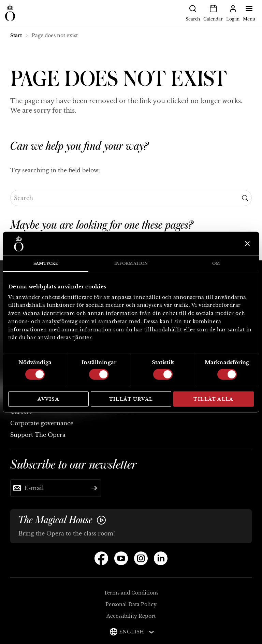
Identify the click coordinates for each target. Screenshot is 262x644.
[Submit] (94, 488)
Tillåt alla (213, 399)
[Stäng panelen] (246, 244)
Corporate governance (42, 423)
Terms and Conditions (131, 593)
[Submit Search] (245, 198)
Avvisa (48, 399)
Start (16, 35)
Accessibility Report (131, 616)
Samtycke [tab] (46, 263)
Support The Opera (38, 435)
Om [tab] (216, 263)
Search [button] (193, 12)
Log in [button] (233, 12)
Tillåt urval (131, 399)
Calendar (213, 12)
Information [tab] (131, 263)
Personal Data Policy (131, 604)
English (137, 632)
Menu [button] (249, 12)
